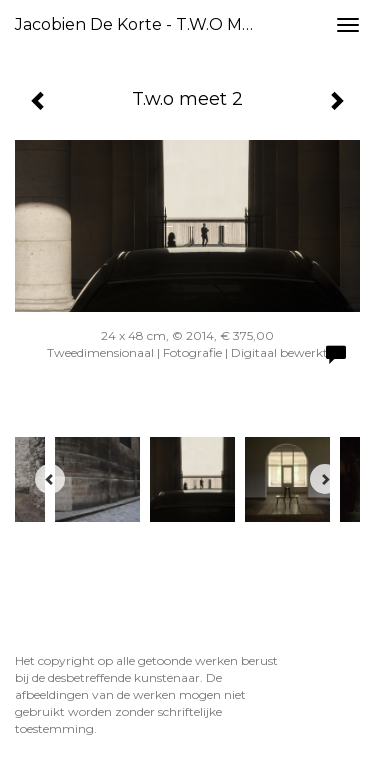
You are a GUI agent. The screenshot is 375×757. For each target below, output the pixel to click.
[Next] (325, 479)
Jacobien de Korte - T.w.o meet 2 (143, 24)
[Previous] (50, 479)
